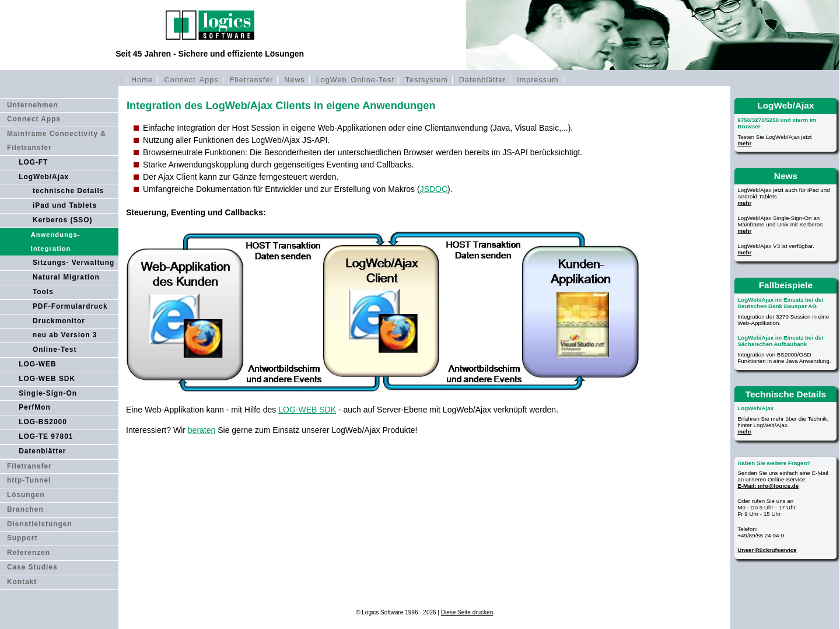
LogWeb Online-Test (355, 80)
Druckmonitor (59, 321)
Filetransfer (251, 80)
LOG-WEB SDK (47, 379)
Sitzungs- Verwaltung (73, 263)
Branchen (25, 509)
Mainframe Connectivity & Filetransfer (57, 141)
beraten (202, 430)
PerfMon (35, 407)
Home (142, 80)
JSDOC (434, 189)
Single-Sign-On (48, 393)
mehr (744, 143)
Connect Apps (192, 80)
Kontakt (22, 582)
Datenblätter (483, 80)
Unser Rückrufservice (767, 550)
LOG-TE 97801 (46, 436)
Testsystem (427, 80)
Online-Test (55, 350)
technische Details (68, 191)
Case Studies (32, 567)
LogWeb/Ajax (44, 177)
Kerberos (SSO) (63, 220)
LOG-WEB (37, 364)
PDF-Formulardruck (70, 306)
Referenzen (29, 553)
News (295, 80)
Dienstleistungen (40, 524)
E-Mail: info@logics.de (768, 486)
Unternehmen (33, 105)
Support (22, 538)
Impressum (538, 80)
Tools (43, 292)
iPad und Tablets (65, 205)
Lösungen (26, 495)
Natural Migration (66, 277)
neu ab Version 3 (65, 335)
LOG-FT (33, 162)
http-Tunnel (29, 480)
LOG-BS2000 (43, 422)
